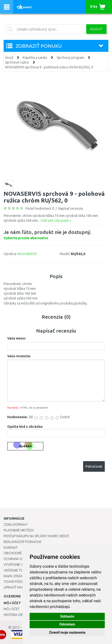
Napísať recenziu (71, 209)
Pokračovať (94, 466)
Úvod (9, 58)
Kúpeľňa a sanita (35, 58)
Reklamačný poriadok (23, 542)
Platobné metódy (19, 530)
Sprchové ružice (17, 62)
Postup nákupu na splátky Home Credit (36, 536)
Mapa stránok (16, 576)
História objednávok (22, 615)
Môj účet (12, 609)
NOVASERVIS (27, 254)
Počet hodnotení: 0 (40, 209)
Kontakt (11, 548)
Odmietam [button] (67, 624)
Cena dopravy (16, 525)
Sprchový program (70, 58)
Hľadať (96, 29)
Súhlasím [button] (67, 616)
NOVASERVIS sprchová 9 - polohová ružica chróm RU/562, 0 (49, 67)
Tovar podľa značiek (21, 582)
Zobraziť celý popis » (56, 221)
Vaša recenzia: (19, 356)
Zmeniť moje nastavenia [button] (67, 632)
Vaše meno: (17, 338)
